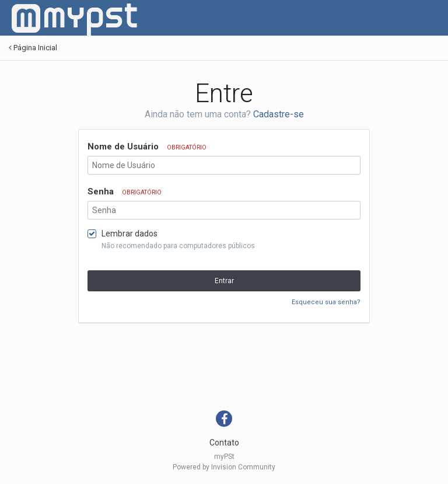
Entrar (224, 281)
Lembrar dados (129, 234)
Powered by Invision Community (224, 467)
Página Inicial (33, 48)
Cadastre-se (279, 114)
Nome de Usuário (147, 147)
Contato (224, 443)
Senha (125, 191)
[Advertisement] (221, 370)
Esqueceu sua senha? (326, 302)
